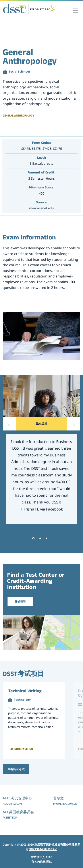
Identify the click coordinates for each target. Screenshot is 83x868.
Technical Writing (25, 692)
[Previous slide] (9, 424)
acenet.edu (10, 818)
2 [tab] (40, 538)
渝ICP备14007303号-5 (43, 849)
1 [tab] (33, 538)
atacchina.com (12, 804)
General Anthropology (18, 116)
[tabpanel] (41, 479)
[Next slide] (74, 424)
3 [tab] (47, 538)
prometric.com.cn (65, 804)
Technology (22, 700)
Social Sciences (20, 71)
